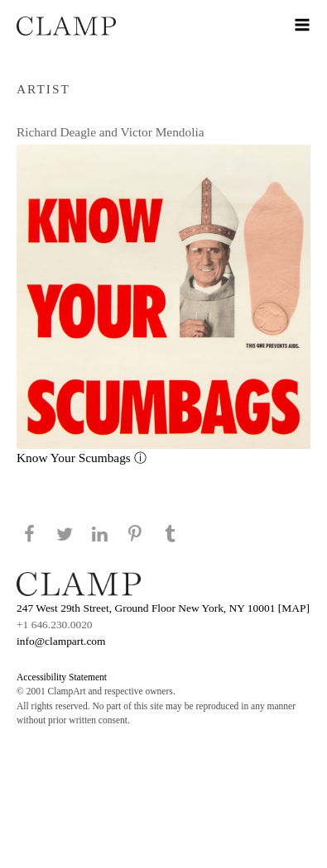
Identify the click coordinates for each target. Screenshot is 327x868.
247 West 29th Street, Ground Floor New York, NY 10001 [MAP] (163, 608)
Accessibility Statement (62, 677)
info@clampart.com (61, 641)
